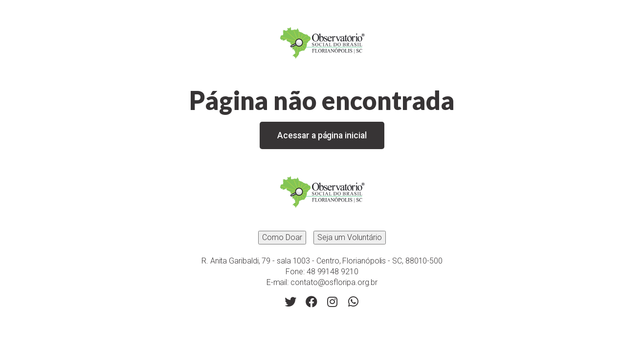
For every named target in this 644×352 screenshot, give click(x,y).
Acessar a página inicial (322, 135)
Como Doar (282, 237)
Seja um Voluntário (350, 237)
